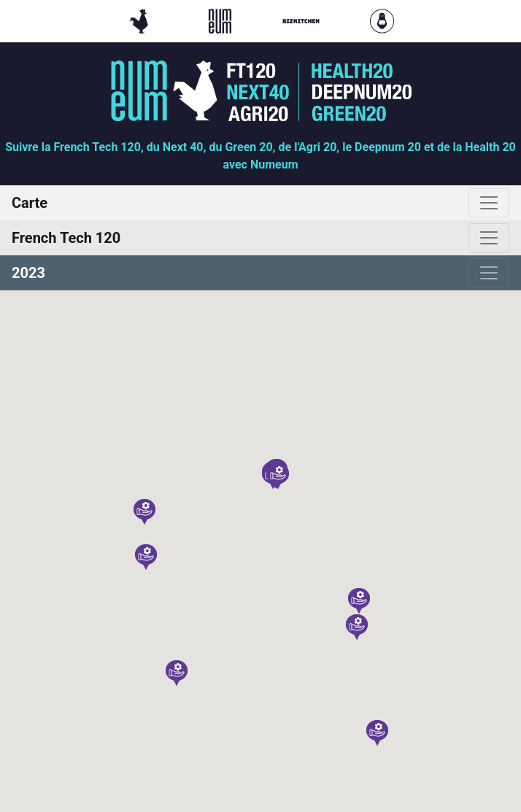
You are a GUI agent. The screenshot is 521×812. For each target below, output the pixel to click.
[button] (146, 557)
